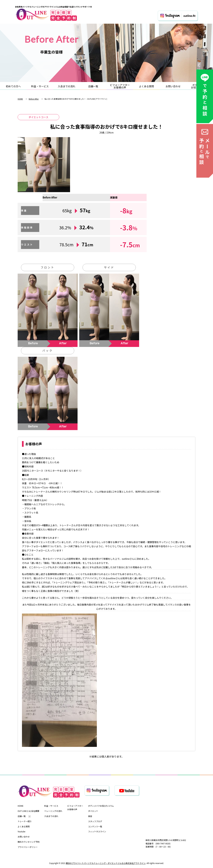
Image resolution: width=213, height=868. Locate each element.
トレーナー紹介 (25, 821)
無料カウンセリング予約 (29, 842)
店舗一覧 (93, 86)
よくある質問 (146, 86)
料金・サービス (40, 86)
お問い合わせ (173, 86)
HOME (20, 99)
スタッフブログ (95, 821)
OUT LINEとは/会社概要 (28, 811)
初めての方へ (13, 86)
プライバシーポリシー (28, 847)
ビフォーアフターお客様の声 (120, 86)
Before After (34, 99)
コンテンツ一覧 (95, 826)
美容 (90, 816)
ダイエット (93, 811)
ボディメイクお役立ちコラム (101, 806)
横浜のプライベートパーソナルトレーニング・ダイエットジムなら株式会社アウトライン (106, 863)
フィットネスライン (97, 831)
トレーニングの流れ (53, 811)
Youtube (21, 831)
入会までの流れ (66, 86)
